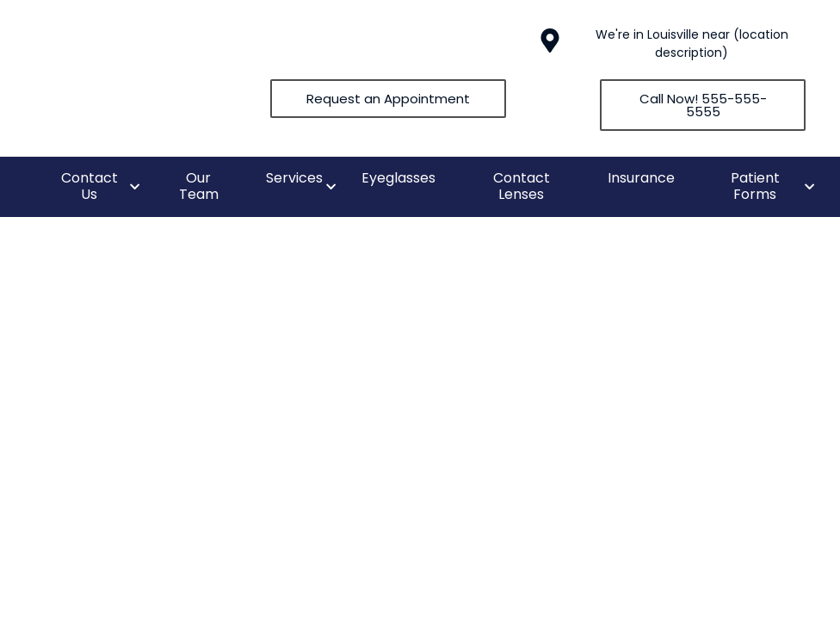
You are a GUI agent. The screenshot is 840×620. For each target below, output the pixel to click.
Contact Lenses (522, 186)
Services (294, 178)
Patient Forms (755, 186)
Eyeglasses (398, 178)
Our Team (199, 186)
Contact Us (90, 186)
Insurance (641, 178)
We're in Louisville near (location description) (692, 43)
